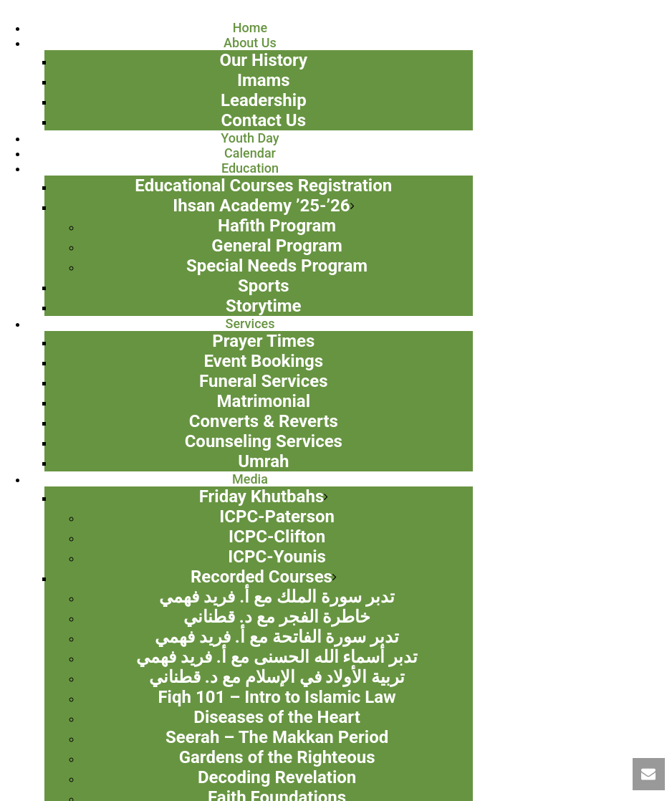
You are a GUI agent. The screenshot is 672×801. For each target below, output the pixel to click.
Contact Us (264, 120)
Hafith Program (277, 226)
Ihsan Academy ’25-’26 (261, 206)
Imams (264, 80)
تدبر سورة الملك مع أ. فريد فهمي (277, 597)
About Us (250, 43)
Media (250, 479)
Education (250, 168)
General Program (277, 246)
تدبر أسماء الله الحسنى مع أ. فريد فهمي (277, 657)
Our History (263, 60)
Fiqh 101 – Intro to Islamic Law (277, 697)
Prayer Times (263, 341)
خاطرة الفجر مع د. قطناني (277, 617)
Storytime (263, 306)
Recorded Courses (261, 577)
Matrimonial (264, 401)
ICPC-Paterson (277, 517)
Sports (264, 286)
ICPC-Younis (277, 557)
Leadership (264, 100)
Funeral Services (263, 381)
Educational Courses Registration (263, 186)
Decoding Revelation (277, 777)
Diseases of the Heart (277, 717)
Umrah (263, 461)
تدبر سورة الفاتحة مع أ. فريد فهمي (277, 637)
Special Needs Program (277, 266)
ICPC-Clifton (277, 537)
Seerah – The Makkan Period (277, 737)
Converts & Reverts (264, 421)
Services (250, 323)
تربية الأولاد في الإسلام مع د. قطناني (277, 677)
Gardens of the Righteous (277, 757)
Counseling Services (264, 441)
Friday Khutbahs (262, 497)
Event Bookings (263, 361)
